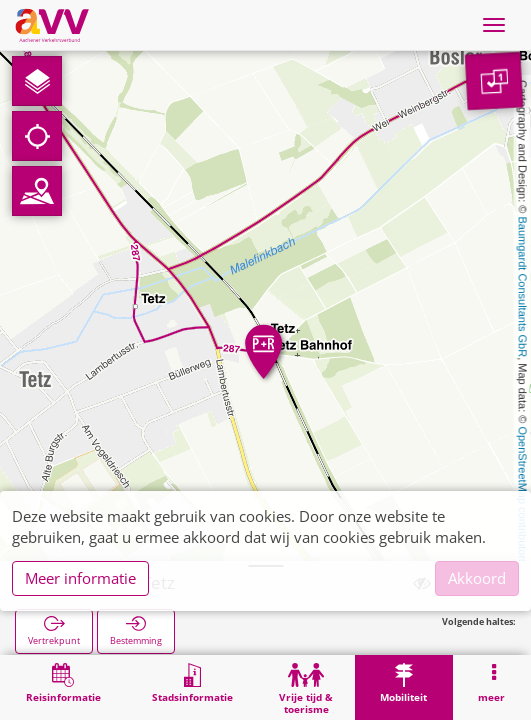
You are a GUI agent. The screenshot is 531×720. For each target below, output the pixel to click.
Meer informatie (80, 578)
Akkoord (477, 578)
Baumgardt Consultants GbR (523, 287)
